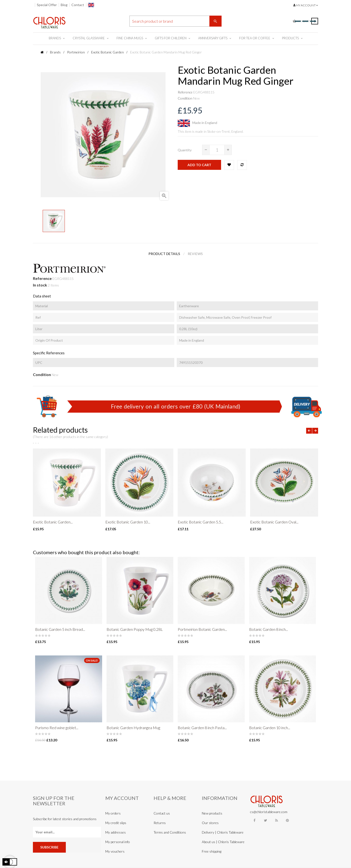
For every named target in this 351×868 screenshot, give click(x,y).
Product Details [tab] (164, 254)
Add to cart (199, 165)
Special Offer (47, 5)
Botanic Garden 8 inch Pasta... (202, 728)
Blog (64, 5)
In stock (40, 285)
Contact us (162, 813)
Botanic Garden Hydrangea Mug (133, 728)
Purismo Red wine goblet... (57, 728)
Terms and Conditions (170, 832)
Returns (160, 823)
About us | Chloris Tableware (223, 842)
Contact (78, 5)
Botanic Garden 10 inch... (270, 728)
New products (212, 813)
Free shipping (212, 851)
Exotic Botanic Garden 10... (128, 522)
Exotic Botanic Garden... (53, 522)
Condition (185, 98)
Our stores (210, 823)
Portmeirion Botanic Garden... (202, 629)
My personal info (118, 842)
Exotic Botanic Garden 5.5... (200, 522)
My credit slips (116, 823)
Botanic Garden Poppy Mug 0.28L (135, 629)
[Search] (175, 21)
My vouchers (115, 851)
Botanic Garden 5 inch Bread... (60, 629)
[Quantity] (217, 150)
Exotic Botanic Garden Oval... (274, 522)
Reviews (195, 254)
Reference (185, 92)
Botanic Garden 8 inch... (268, 629)
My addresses (116, 832)
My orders (113, 813)
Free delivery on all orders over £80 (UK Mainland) (176, 406)
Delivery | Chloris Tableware (223, 832)
